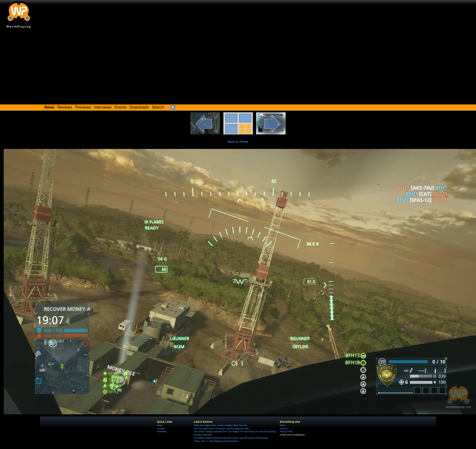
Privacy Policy (286, 432)
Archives (161, 429)
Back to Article (238, 142)
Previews (83, 107)
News (160, 425)
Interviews (103, 107)
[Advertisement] (238, 68)
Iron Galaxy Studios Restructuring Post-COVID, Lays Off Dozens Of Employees (231, 438)
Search (158, 107)
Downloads (139, 107)
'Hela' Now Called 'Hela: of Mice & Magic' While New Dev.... (222, 425)
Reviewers (162, 432)
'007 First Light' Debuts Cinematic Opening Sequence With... (222, 429)
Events (121, 107)
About (283, 425)
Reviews (65, 107)
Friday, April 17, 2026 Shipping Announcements (216, 441)
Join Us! (284, 429)
